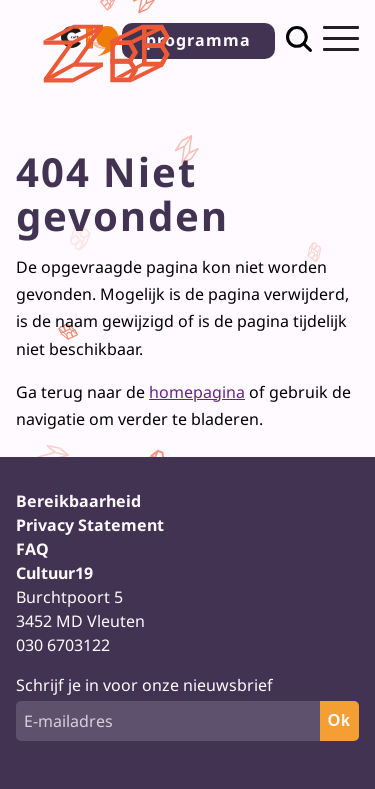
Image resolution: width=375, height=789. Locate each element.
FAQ (32, 549)
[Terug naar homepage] (109, 88)
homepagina (197, 392)
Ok (339, 720)
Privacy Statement (90, 525)
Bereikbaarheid (78, 501)
